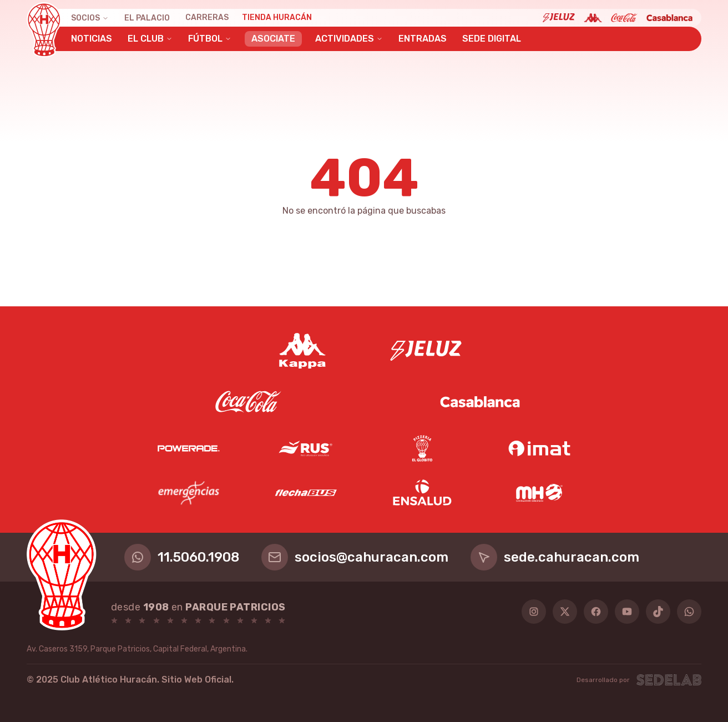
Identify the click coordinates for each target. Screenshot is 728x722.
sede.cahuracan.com (555, 557)
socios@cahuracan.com (355, 557)
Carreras (207, 17)
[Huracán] (44, 30)
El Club (150, 39)
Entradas (423, 39)
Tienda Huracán (277, 17)
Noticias (92, 39)
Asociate (273, 39)
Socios (90, 18)
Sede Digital (492, 39)
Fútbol (210, 39)
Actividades (349, 39)
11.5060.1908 (182, 557)
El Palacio (147, 18)
